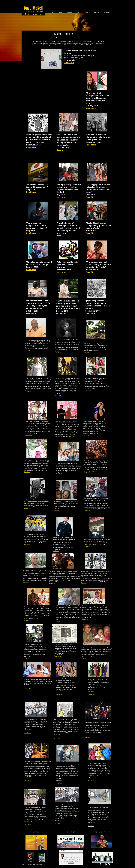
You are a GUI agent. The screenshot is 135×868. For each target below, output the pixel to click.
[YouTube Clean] (106, 864)
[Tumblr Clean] (103, 864)
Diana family (90, 432)
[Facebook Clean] (100, 864)
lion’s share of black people (95, 344)
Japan (97, 347)
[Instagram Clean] (109, 864)
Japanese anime (33, 470)
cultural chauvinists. (38, 349)
